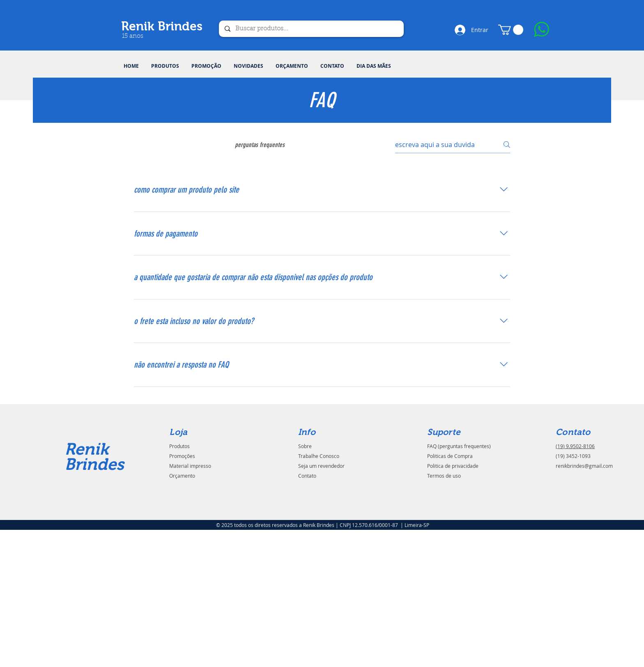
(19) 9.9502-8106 (575, 446)
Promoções (182, 456)
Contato (307, 476)
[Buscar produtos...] (311, 29)
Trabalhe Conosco (319, 456)
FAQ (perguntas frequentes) (459, 446)
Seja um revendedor (321, 466)
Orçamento (182, 476)
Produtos (179, 446)
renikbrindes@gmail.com (584, 466)
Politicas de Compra (450, 456)
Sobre (305, 446)
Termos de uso (444, 476)
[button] (165, 66)
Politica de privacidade (453, 466)
